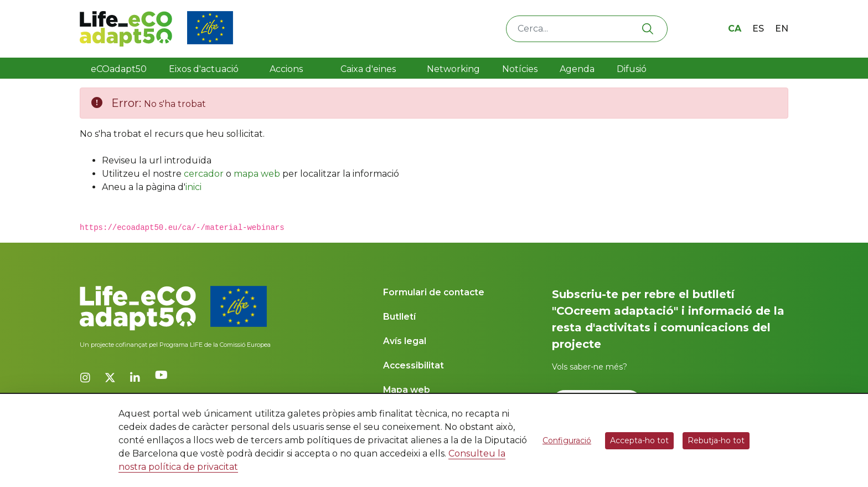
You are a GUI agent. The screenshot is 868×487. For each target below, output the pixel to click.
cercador (204, 174)
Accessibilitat (414, 365)
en (782, 29)
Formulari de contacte (434, 292)
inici (193, 187)
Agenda (577, 69)
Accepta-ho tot (639, 440)
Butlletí (399, 317)
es (758, 29)
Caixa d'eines (369, 69)
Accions (286, 69)
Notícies (520, 69)
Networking (453, 69)
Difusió (632, 69)
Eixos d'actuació (204, 69)
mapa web (257, 174)
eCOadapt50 (119, 69)
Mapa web (407, 390)
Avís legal (405, 341)
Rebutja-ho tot (716, 440)
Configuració (567, 440)
